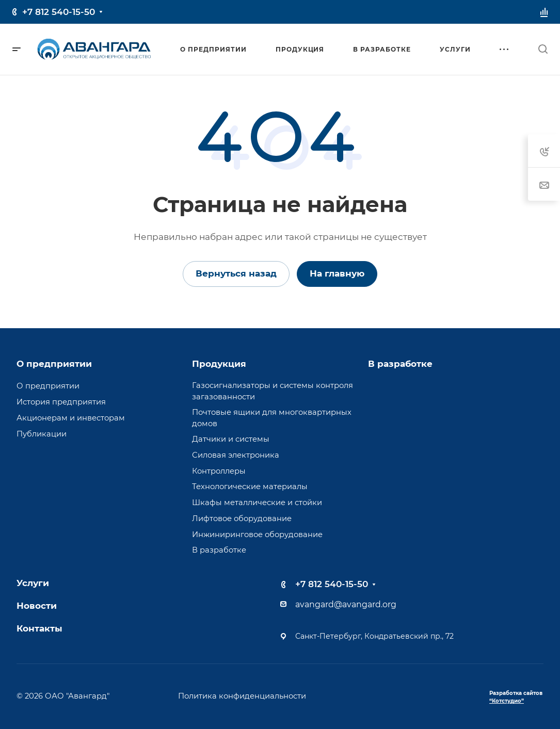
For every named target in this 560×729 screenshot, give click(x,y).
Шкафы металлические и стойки (257, 503)
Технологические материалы (250, 487)
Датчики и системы (231, 439)
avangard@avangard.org (346, 604)
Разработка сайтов (516, 697)
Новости (37, 606)
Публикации (42, 434)
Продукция (219, 364)
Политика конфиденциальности (242, 696)
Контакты (39, 628)
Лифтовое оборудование (242, 519)
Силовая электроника (236, 455)
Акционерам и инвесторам (71, 418)
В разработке (219, 550)
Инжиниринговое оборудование (257, 534)
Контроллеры (219, 471)
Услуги (33, 583)
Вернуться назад (236, 273)
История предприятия (61, 402)
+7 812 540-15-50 (59, 12)
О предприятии (54, 364)
